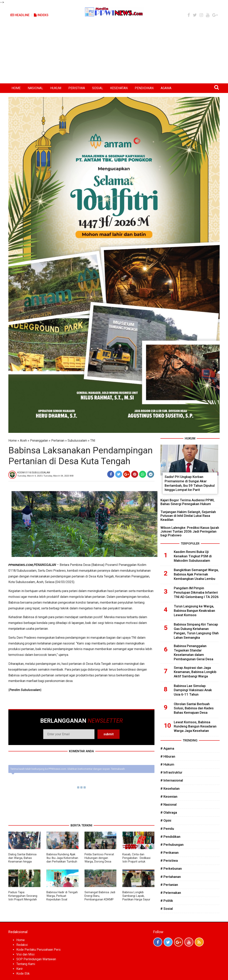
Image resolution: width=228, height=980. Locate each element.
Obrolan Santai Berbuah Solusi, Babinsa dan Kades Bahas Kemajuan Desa (194, 708)
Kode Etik (23, 974)
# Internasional (172, 780)
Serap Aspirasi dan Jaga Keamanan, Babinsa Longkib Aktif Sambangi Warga (195, 672)
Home (13, 441)
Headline (20, 15)
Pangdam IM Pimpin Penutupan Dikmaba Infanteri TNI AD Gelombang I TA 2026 (196, 592)
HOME (16, 88)
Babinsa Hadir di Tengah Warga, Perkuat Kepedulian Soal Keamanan (62, 898)
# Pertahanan (171, 877)
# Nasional (169, 804)
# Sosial (167, 909)
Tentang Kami (26, 964)
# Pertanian (169, 885)
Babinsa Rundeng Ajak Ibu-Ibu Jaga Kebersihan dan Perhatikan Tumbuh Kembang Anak (62, 860)
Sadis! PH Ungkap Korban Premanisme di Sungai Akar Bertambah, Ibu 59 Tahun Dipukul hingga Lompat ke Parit (190, 483)
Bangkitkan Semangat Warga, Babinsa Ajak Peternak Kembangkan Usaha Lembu (196, 574)
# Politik (167, 901)
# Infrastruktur (171, 772)
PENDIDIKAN (144, 88)
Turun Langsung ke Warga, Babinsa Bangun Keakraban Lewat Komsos (194, 611)
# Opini (166, 820)
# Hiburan (168, 756)
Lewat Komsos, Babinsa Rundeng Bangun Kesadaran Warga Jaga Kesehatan (195, 726)
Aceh (23, 441)
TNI (93, 441)
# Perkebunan (171, 868)
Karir (20, 969)
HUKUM (56, 88)
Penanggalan (39, 441)
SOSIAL (98, 88)
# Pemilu (167, 829)
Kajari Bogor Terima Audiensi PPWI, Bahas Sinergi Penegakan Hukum (187, 502)
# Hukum (167, 764)
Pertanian (58, 441)
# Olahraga (169, 812)
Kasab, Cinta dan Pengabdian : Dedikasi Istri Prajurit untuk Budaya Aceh (136, 860)
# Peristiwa (169, 861)
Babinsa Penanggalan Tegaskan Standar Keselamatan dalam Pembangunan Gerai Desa (194, 652)
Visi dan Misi (25, 954)
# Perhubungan (172, 845)
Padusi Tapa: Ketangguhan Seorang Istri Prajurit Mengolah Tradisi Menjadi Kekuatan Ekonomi (23, 899)
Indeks (41, 15)
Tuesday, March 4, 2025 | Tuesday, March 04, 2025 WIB (45, 476)
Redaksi (22, 945)
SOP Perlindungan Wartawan (36, 959)
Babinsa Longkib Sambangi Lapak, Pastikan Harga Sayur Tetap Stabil (136, 898)
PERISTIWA (77, 88)
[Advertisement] (114, 53)
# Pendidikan (170, 837)
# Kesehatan (170, 789)
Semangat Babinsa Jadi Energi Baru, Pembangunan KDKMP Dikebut (100, 898)
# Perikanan (170, 853)
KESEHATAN (119, 88)
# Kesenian (169, 796)
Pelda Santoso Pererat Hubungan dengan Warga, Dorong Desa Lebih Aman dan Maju (99, 860)
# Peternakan (171, 893)
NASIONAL (35, 88)
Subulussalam (77, 441)
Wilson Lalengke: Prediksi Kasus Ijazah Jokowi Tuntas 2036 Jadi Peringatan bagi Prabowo (190, 531)
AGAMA (166, 88)
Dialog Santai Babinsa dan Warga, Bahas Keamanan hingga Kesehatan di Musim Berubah (22, 862)
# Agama (167, 748)
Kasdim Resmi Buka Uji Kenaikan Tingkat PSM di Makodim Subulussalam (193, 556)
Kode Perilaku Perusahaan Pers (38, 950)
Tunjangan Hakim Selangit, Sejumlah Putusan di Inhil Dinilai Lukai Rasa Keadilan (188, 516)
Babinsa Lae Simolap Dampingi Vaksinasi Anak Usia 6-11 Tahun (193, 690)
